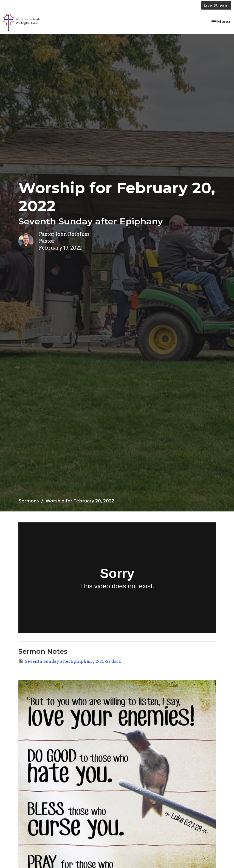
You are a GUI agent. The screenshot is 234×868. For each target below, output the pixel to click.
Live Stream (216, 5)
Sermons (29, 501)
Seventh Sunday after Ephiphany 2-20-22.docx (70, 661)
